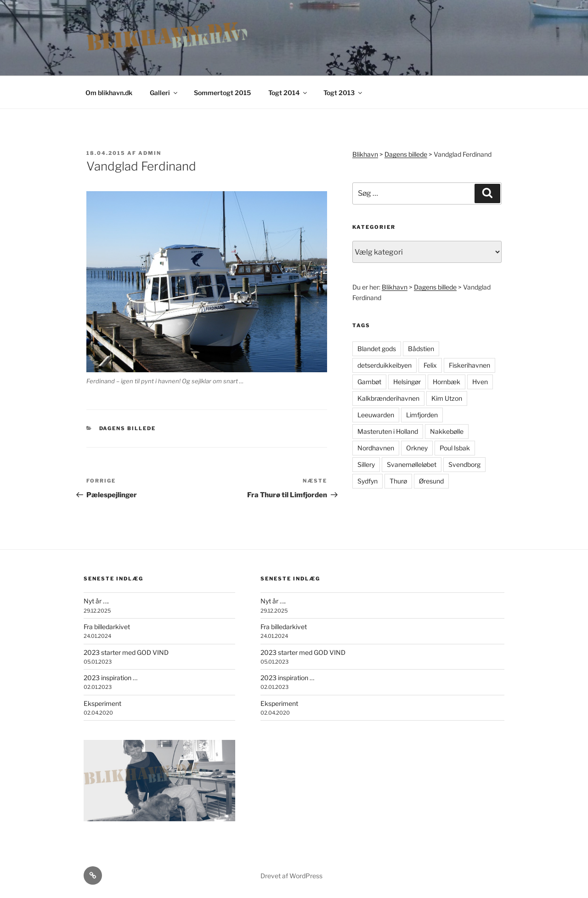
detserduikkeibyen (384, 365)
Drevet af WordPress (291, 876)
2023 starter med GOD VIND (126, 652)
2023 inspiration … (110, 678)
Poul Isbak (455, 448)
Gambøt (369, 382)
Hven (480, 382)
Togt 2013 (343, 93)
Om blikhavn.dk (109, 93)
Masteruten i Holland (388, 431)
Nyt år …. (96, 601)
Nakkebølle (447, 431)
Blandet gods (377, 349)
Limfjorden (422, 415)
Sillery (366, 464)
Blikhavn (365, 154)
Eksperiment (102, 703)
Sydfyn (367, 481)
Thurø (398, 481)
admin (150, 153)
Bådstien (421, 349)
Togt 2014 (288, 93)
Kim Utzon (447, 398)
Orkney (417, 448)
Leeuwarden (376, 415)
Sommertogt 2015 (222, 93)
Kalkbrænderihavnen (388, 398)
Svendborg (464, 464)
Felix (430, 365)
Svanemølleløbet (412, 464)
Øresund (431, 481)
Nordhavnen (376, 448)
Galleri (164, 93)
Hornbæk (447, 382)
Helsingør (407, 382)
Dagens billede (128, 428)
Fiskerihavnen (469, 365)
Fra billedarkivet (107, 627)
